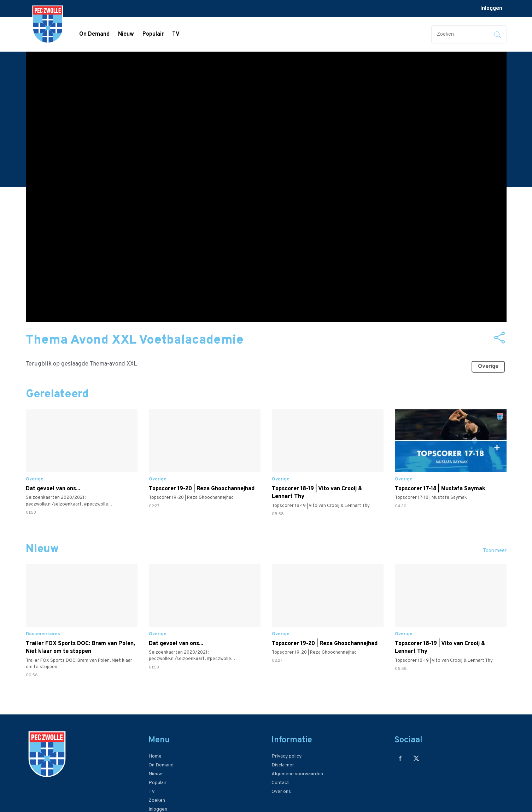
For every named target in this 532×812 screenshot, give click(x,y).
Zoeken (157, 801)
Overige (490, 365)
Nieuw (126, 34)
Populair (153, 34)
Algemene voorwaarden (297, 774)
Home (155, 756)
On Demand (94, 34)
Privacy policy (287, 756)
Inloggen (491, 8)
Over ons (281, 792)
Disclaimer (283, 765)
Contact (280, 783)
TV (176, 34)
